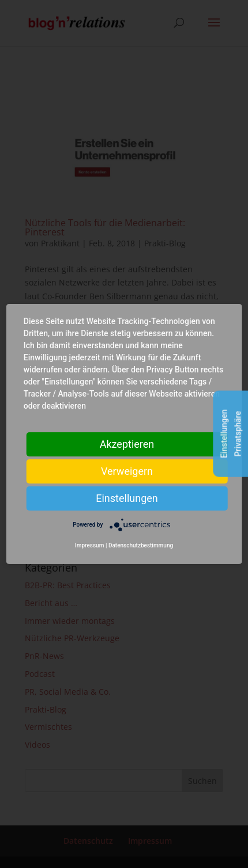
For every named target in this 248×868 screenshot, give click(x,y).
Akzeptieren (127, 444)
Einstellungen (127, 498)
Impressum (90, 545)
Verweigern (127, 471)
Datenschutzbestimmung (141, 545)
